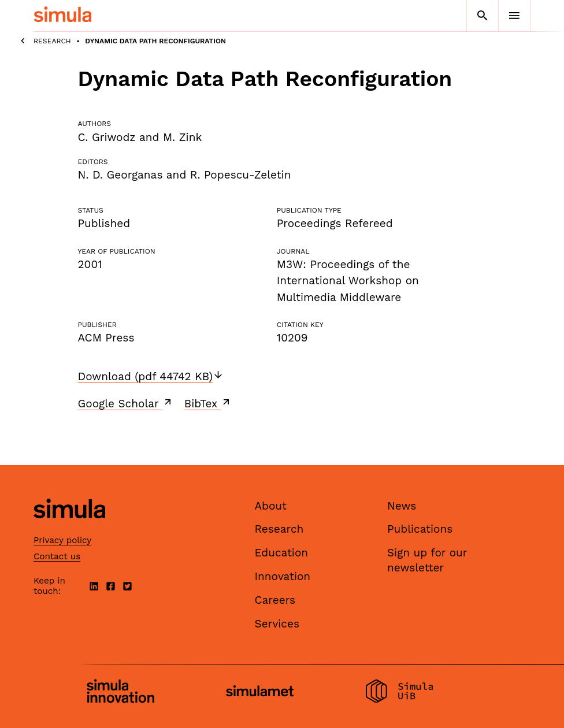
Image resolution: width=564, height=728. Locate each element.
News (402, 506)
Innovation (283, 576)
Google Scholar (126, 403)
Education (282, 553)
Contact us (57, 556)
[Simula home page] (69, 528)
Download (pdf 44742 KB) (151, 376)
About (271, 506)
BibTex (208, 403)
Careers (275, 600)
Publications (420, 529)
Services (277, 624)
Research (52, 41)
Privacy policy (62, 540)
